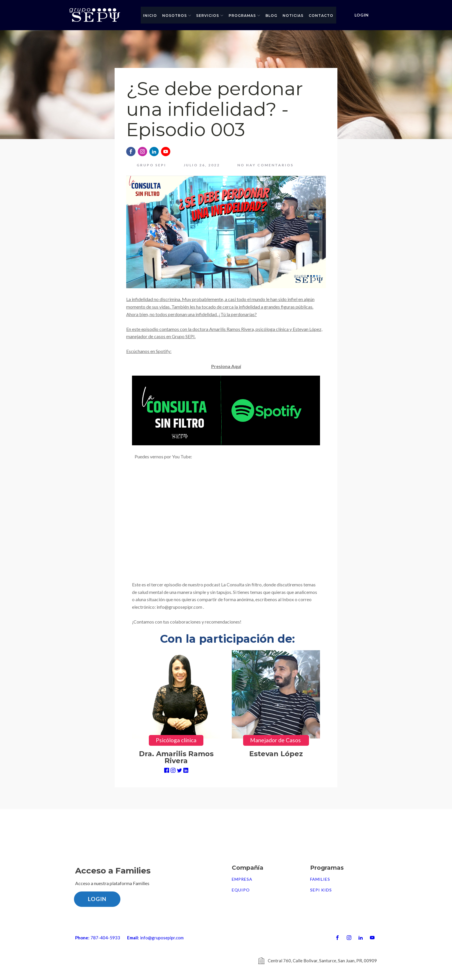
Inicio (150, 16)
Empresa (242, 879)
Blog (271, 16)
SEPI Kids (321, 890)
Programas (244, 16)
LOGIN (362, 15)
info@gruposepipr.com (162, 938)
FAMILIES (320, 879)
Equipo (241, 890)
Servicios (210, 16)
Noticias (293, 16)
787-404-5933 (105, 938)
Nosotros (177, 16)
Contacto (321, 16)
